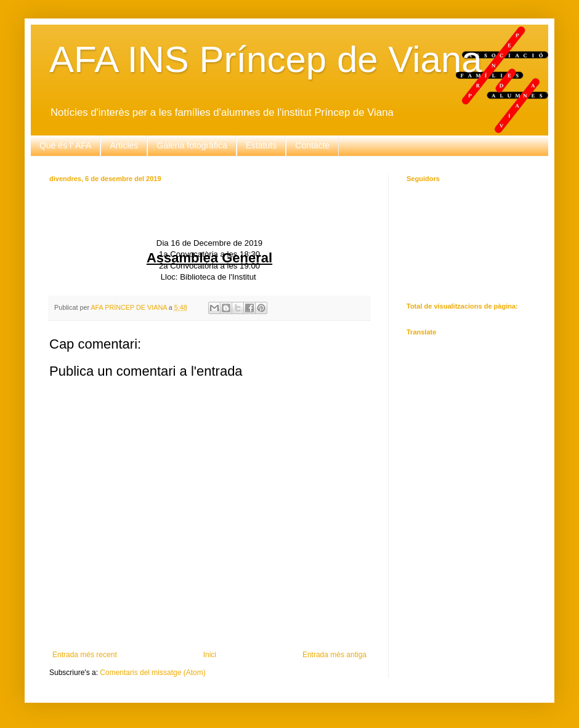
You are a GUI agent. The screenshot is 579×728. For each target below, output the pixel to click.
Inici (210, 655)
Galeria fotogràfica (192, 145)
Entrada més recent (85, 655)
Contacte (312, 145)
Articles (124, 145)
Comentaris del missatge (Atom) (152, 673)
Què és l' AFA (65, 145)
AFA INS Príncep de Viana (266, 59)
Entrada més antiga (334, 655)
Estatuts (261, 145)
